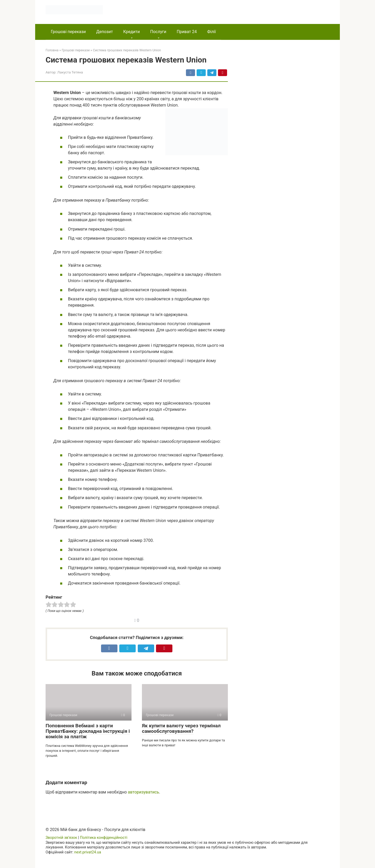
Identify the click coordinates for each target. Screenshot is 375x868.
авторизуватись (143, 792)
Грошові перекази (68, 32)
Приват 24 (187, 32)
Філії (211, 32)
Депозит (104, 32)
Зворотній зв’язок (61, 838)
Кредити (131, 32)
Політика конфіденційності (104, 838)
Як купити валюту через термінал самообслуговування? (181, 728)
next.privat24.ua (88, 852)
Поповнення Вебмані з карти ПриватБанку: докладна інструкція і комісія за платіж (88, 731)
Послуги (158, 32)
